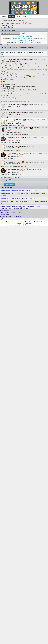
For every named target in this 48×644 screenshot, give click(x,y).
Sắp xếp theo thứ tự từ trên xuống (11, 217)
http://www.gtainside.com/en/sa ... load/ (16, 78)
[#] (23, 59)
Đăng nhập (4, 25)
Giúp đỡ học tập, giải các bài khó (24, 42)
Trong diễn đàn (5, 215)
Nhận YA (25, 17)
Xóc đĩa (18, 17)
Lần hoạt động (5, 45)
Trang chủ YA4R (8, 27)
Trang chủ (4, 17)
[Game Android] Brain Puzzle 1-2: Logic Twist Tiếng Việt (18, 198)
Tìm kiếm (3, 50)
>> (5, 56)
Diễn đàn (4, 47)
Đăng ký (11, 25)
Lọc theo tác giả (5, 211)
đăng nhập (9, 177)
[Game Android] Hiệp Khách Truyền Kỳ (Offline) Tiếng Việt (19, 191)
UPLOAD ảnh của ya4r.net (24, 37)
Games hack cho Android (26, 47)
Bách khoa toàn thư (25, 41)
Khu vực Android (13, 47)
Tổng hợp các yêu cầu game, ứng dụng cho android (24, 39)
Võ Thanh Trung (27, 223)
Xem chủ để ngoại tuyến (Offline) (11, 213)
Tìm (23, 33)
